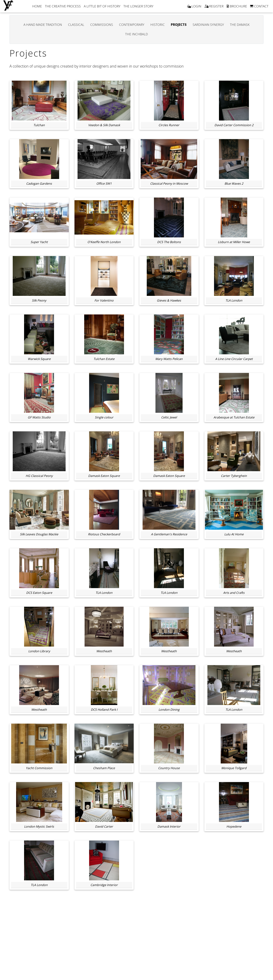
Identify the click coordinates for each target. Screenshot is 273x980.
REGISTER (214, 6)
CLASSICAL (76, 25)
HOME (37, 6)
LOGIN (194, 6)
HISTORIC (158, 25)
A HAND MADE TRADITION (43, 25)
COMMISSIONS (102, 25)
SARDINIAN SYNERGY (208, 25)
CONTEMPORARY (132, 25)
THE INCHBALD (136, 34)
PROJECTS (179, 25)
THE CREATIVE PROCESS (63, 6)
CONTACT (259, 6)
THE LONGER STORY (138, 6)
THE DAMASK (240, 25)
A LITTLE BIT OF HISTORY (102, 6)
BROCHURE (237, 6)
